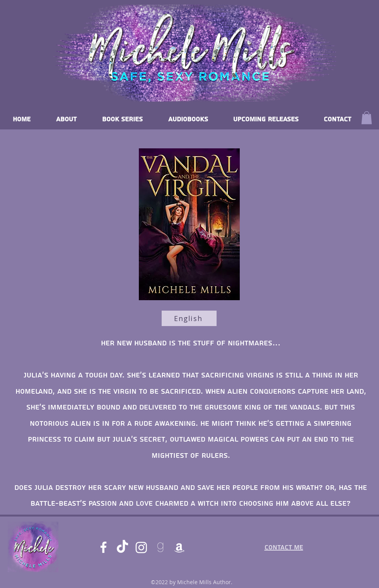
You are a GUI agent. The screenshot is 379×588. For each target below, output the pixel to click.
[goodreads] (160, 547)
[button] (367, 118)
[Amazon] (179, 547)
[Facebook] (103, 547)
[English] (189, 318)
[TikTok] (122, 547)
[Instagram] (141, 547)
